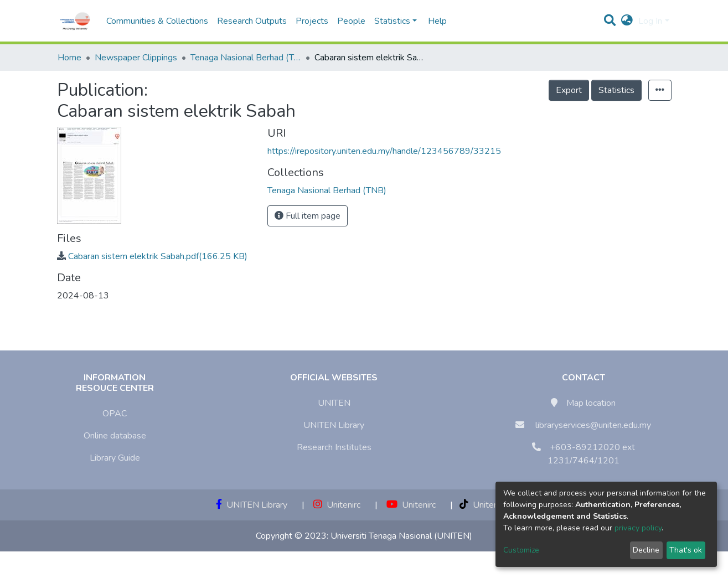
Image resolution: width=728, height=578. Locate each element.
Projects (312, 21)
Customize (521, 550)
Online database (115, 436)
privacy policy (638, 528)
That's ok (686, 550)
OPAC (115, 414)
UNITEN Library (334, 425)
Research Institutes (334, 447)
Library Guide (115, 458)
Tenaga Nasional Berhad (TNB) (246, 58)
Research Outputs (252, 21)
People (351, 21)
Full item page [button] (308, 216)
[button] (627, 21)
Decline (646, 550)
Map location (591, 403)
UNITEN (334, 403)
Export (569, 90)
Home (69, 58)
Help (434, 21)
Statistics (616, 90)
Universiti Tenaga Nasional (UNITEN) (401, 536)
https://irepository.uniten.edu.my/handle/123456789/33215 (384, 151)
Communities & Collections (157, 21)
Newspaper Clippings (136, 58)
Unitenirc (337, 505)
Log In (650, 21)
